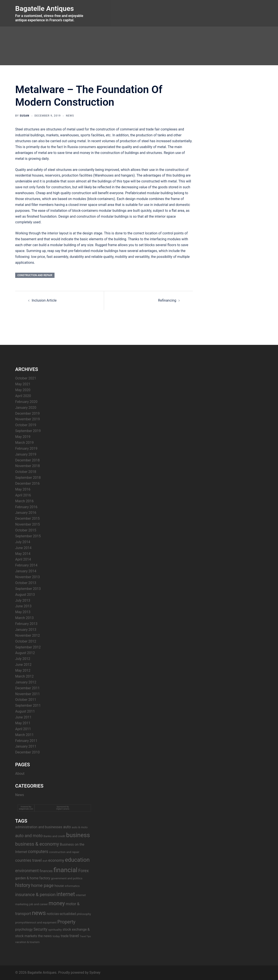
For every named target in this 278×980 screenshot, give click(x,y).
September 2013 (28, 589)
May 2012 (23, 670)
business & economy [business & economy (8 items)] (37, 844)
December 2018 (27, 460)
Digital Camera (63, 809)
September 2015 (28, 536)
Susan (25, 116)
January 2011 (26, 746)
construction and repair (35, 275)
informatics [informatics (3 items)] (72, 886)
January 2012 (26, 682)
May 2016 (23, 489)
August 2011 (25, 711)
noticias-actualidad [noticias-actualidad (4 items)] (61, 914)
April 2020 (23, 396)
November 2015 (27, 524)
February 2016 (26, 507)
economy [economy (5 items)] (56, 860)
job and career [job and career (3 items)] (38, 904)
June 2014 (23, 548)
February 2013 (26, 624)
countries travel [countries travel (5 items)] (28, 860)
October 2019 (26, 425)
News (70, 116)
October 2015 (26, 530)
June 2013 (23, 606)
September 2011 (28, 705)
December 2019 (27, 413)
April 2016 (23, 495)
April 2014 (23, 559)
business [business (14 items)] (78, 835)
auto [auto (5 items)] (67, 827)
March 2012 (24, 676)
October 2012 (26, 641)
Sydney (95, 972)
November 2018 (27, 466)
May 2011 (23, 723)
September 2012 (28, 647)
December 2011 (27, 688)
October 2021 (26, 378)
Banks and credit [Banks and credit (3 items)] (54, 836)
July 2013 (23, 600)
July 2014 (23, 542)
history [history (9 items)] (23, 885)
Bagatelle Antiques (45, 8)
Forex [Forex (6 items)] (83, 871)
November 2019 (27, 419)
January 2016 (26, 513)
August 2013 (25, 595)
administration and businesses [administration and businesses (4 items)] (39, 827)
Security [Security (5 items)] (40, 929)
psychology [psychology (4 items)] (24, 929)
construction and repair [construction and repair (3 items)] (64, 852)
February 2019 (26, 448)
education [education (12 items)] (77, 860)
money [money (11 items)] (57, 903)
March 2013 (24, 618)
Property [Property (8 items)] (66, 922)
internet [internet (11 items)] (66, 894)
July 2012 (23, 659)
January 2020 (26, 408)
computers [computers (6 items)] (38, 852)
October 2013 (26, 583)
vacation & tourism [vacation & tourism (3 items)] (27, 942)
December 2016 (27, 483)
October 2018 (26, 472)
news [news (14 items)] (39, 913)
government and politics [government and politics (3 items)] (67, 878)
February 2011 (26, 741)
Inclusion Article (44, 300)
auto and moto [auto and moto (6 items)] (29, 836)
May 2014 (23, 554)
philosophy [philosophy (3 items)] (84, 914)
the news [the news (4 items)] (45, 936)
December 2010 (27, 752)
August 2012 (25, 653)
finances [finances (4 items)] (46, 871)
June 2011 (23, 717)
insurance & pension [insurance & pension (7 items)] (35, 895)
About (20, 774)
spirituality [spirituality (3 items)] (55, 930)
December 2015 (27, 518)
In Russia (71, 147)
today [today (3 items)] (56, 936)
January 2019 (26, 454)
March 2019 (24, 443)
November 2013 (27, 577)
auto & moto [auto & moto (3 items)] (80, 827)
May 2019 (23, 437)
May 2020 (23, 390)
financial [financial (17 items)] (65, 870)
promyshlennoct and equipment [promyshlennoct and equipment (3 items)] (36, 922)
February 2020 (26, 402)
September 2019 (28, 431)
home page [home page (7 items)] (42, 885)
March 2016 (24, 501)
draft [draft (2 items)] (45, 861)
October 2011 (26, 700)
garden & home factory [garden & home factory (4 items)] (33, 878)
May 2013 (23, 612)
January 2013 (26, 630)
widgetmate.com (26, 809)
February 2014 (26, 565)
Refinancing (167, 300)
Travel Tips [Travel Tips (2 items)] (85, 936)
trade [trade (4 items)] (65, 936)
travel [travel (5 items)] (74, 936)
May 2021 (23, 384)
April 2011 (23, 729)
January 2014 (26, 571)
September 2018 (28, 478)
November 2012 (27, 635)
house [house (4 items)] (59, 886)
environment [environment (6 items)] (27, 871)
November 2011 (27, 694)
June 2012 (23, 665)
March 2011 (24, 735)
